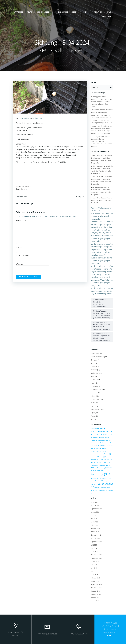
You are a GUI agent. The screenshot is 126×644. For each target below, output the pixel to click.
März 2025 (94, 525)
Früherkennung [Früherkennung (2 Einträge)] (96, 451)
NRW (92, 376)
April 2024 (94, 551)
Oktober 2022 (95, 591)
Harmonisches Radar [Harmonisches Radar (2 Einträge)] (97, 454)
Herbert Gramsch (97, 166)
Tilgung (93, 413)
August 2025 (95, 512)
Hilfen (86, 12)
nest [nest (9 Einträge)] (107, 462)
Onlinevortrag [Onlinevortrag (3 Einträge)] (102, 468)
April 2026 (94, 502)
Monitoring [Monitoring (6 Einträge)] (99, 462)
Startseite (19, 12)
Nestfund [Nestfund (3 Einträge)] (94, 465)
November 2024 (96, 535)
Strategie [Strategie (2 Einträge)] (101, 478)
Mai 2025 (94, 519)
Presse (93, 383)
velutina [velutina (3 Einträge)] (94, 484)
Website (19, 264)
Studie (93, 403)
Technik (93, 406)
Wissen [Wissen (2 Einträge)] (98, 488)
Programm (94, 386)
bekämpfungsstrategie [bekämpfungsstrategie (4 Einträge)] (101, 437)
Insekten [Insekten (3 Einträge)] (94, 460)
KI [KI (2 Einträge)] (92, 462)
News (110, 12)
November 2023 (96, 555)
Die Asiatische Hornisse (67, 12)
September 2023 (97, 558)
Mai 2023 (94, 571)
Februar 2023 (95, 578)
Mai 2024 (94, 548)
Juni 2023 (94, 568)
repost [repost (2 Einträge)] (95, 471)
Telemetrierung (96, 409)
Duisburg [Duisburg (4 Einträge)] (102, 446)
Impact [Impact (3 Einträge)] (108, 457)
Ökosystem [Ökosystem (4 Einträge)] (103, 490)
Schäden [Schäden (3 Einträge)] (102, 471)
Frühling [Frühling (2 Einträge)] (105, 451)
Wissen (93, 419)
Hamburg (94, 360)
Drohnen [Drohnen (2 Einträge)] (94, 446)
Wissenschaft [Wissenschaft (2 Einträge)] (105, 488)
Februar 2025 (95, 528)
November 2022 (96, 588)
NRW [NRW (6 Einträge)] (93, 468)
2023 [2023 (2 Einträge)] (93, 429)
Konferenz (94, 367)
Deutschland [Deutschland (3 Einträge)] (106, 443)
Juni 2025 (94, 515)
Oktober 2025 (95, 505)
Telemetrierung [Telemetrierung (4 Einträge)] (103, 481)
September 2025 (97, 509)
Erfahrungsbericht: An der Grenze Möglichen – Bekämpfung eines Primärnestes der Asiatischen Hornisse (101, 141)
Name (19, 248)
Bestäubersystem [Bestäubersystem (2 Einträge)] (105, 440)
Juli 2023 (94, 565)
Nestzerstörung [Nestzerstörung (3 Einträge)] (104, 465)
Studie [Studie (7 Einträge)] (109, 478)
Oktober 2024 (95, 538)
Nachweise (95, 373)
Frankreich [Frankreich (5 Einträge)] (102, 448)
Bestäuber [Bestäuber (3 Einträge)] (95, 440)
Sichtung (24, 189)
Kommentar (22, 221)
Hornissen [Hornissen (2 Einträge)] (94, 457)
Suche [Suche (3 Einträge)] (93, 481)
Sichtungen (95, 399)
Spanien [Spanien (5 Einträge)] (94, 478)
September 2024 (97, 542)
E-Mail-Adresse (23, 256)
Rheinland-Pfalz (96, 390)
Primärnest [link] (67, 149)
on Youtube (95, 380)
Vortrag (93, 416)
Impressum (107, 16)
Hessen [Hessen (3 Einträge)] (108, 454)
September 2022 (97, 594)
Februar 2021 (95, 598)
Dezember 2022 (96, 584)
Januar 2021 (95, 601)
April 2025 (94, 522)
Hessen (28, 186)
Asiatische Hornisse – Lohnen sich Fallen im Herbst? (101, 200)
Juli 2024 (94, 545)
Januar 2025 (95, 532)
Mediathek (98, 12)
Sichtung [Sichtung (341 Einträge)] (101, 474)
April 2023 (94, 575)
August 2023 (95, 561)
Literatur (94, 370)
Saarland (94, 393)
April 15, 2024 (37, 118)
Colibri (110, 635)
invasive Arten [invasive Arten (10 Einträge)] (105, 459)
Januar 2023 (95, 581)
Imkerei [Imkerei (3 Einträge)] (102, 457)
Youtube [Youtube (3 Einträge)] (94, 490)
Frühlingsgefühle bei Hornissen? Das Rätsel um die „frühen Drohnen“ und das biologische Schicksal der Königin (101, 102)
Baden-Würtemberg (98, 357)
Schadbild (94, 396)
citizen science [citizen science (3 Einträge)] (96, 443)
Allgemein (94, 353)
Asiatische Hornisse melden (40, 12)
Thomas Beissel (24, 118)
